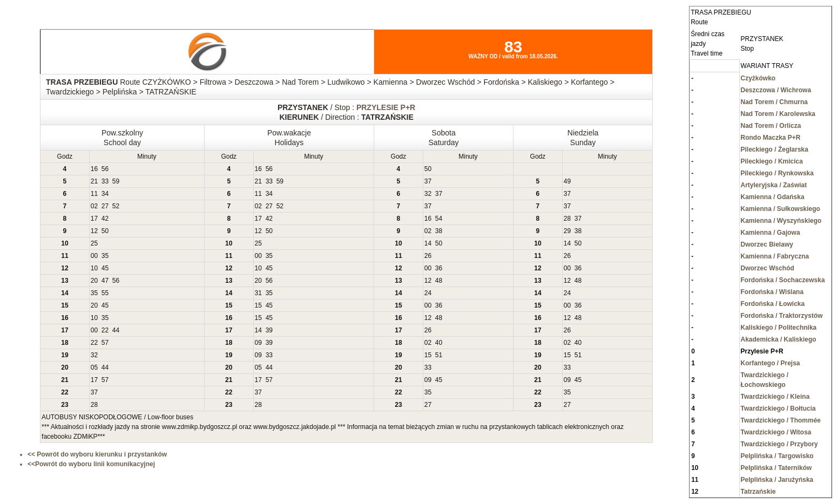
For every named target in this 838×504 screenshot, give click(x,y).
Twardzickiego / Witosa (776, 432)
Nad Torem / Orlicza (771, 126)
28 (567, 219)
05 (94, 367)
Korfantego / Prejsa (771, 363)
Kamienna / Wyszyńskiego (781, 221)
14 (428, 243)
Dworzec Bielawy (767, 244)
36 (439, 268)
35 (105, 256)
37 (428, 181)
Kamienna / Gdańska (773, 197)
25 (94, 243)
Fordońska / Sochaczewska (783, 280)
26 (428, 256)
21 (94, 181)
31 (258, 293)
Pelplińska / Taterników (776, 468)
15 (258, 305)
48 (439, 281)
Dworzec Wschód (768, 268)
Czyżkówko (758, 78)
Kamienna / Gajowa (771, 233)
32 (428, 194)
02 (94, 206)
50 (428, 169)
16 (94, 169)
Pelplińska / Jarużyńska (777, 480)
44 (116, 330)
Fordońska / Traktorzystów (782, 316)
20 (94, 281)
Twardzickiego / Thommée (781, 420)
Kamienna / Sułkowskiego (780, 209)
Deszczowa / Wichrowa (776, 90)
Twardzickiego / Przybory (779, 444)
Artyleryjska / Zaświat (774, 185)
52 (116, 206)
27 (105, 206)
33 (105, 181)
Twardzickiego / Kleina (775, 397)
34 (105, 194)
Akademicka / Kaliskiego (779, 339)
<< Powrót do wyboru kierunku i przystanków (97, 454)
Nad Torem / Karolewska (778, 114)
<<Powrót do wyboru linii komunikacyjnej (91, 464)
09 (258, 343)
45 (105, 268)
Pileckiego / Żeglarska (775, 149)
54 (439, 219)
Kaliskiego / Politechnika (779, 328)
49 (567, 181)
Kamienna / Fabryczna (775, 256)
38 (439, 231)
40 (439, 343)
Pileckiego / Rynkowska (777, 173)
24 (428, 293)
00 (94, 256)
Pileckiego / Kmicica (772, 161)
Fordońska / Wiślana (772, 292)
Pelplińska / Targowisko (777, 456)
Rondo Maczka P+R (771, 138)
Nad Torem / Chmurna (774, 102)
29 (567, 231)
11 (94, 194)
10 (94, 268)
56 (105, 169)
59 (116, 181)
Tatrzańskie (758, 492)
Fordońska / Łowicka (773, 304)
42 (105, 219)
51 (439, 355)
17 (94, 219)
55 (105, 293)
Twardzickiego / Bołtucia (778, 408)
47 (105, 281)
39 (269, 330)
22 (105, 330)
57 (105, 343)
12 (94, 231)
